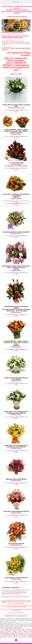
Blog (29, 602)
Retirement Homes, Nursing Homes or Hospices (21, 635)
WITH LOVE (10, 602)
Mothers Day (23, 601)
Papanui (2, 632)
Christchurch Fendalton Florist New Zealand (16, 607)
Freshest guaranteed (20, 592)
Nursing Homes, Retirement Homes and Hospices (11, 609)
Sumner (16, 632)
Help (23, 603)
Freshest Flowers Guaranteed (15, 603)
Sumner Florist (4, 606)
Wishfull (10, 601)
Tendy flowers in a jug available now (14, 628)
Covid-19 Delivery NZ (13, 606)
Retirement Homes (23, 602)
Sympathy (16, 602)
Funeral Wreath (16, 601)
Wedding (29, 601)
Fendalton (25, 631)
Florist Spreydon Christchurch (25, 606)
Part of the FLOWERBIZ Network (16, 613)
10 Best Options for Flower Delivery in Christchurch (15, 596)
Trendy (6, 601)
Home (2, 601)
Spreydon (7, 632)
